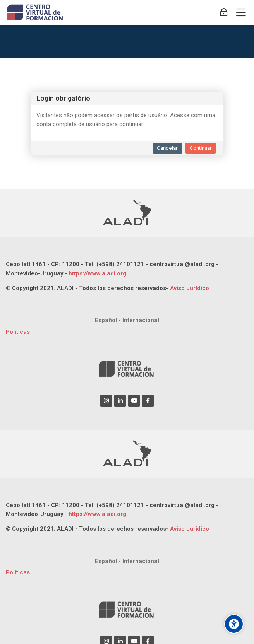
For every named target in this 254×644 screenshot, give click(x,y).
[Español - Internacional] (127, 320)
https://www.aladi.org (97, 273)
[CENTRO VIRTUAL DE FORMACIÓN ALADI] (36, 13)
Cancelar (167, 148)
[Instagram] (106, 401)
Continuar (201, 148)
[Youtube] (134, 401)
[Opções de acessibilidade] (234, 624)
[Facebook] (148, 401)
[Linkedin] (120, 401)
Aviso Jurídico (190, 288)
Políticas (18, 332)
